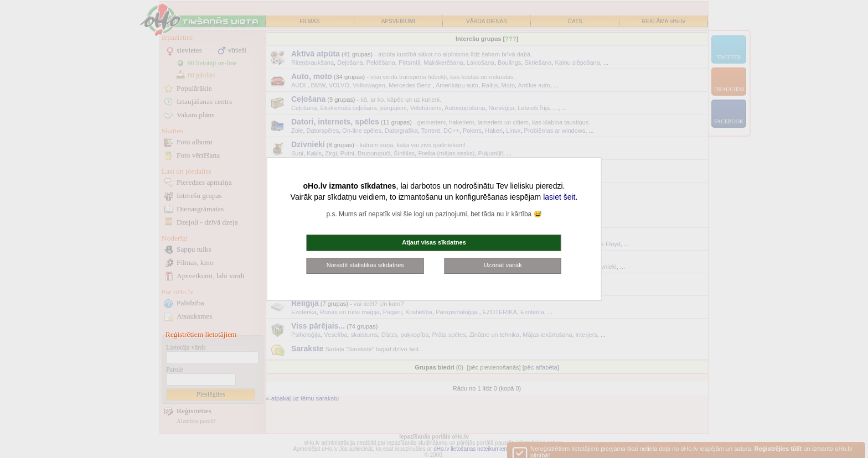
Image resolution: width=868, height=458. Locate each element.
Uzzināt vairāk (503, 265)
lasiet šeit (559, 197)
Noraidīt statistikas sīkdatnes (365, 265)
